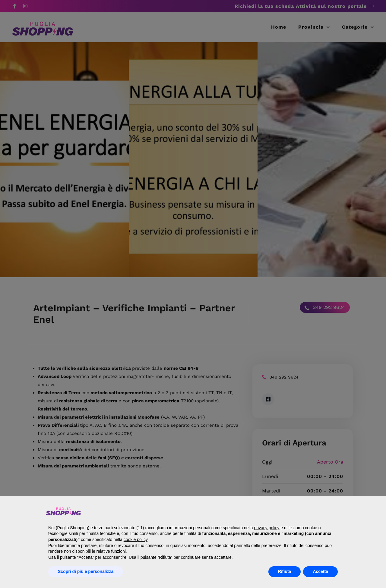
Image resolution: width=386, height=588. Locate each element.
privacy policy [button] (267, 528)
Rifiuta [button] (285, 571)
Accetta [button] (320, 571)
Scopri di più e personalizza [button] (86, 571)
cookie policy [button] (136, 539)
